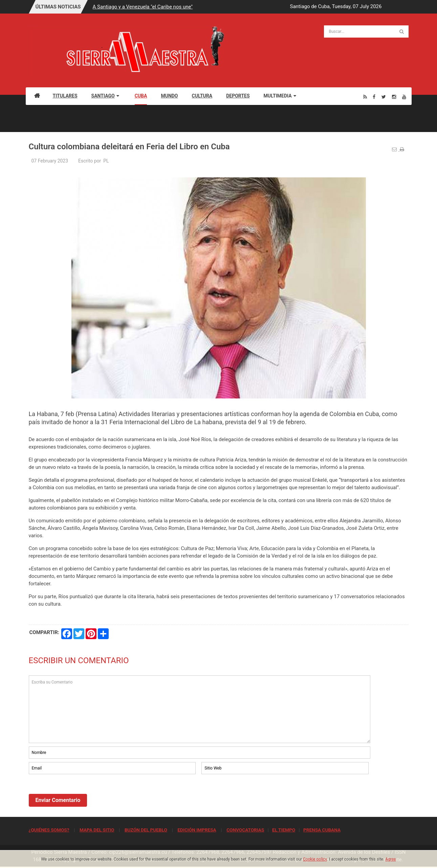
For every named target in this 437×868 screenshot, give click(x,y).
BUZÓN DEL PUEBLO (146, 830)
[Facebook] (374, 97)
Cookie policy (315, 859)
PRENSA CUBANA (322, 830)
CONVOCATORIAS (245, 830)
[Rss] (365, 97)
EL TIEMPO (284, 830)
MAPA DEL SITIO (97, 830)
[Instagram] (394, 97)
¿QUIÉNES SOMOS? (49, 830)
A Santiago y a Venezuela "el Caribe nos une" (143, 7)
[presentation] (80, 794)
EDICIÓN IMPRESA (197, 830)
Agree (390, 859)
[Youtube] (404, 97)
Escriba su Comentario (200, 709)
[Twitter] (384, 97)
